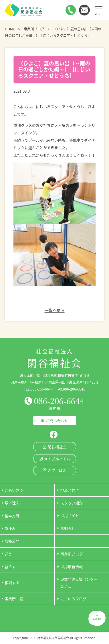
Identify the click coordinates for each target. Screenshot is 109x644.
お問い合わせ (57, 420)
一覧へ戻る (55, 310)
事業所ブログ (34, 29)
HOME (10, 29)
